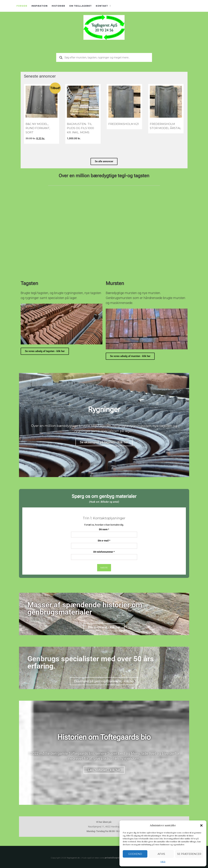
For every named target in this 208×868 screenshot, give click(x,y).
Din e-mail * (104, 544)
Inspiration (39, 6)
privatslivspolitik (114, 858)
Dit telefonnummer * (104, 555)
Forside (22, 6)
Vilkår (163, 862)
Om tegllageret (80, 6)
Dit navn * (104, 533)
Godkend (135, 854)
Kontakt (102, 6)
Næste (104, 568)
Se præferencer (189, 854)
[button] (201, 825)
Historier (58, 6)
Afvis (161, 854)
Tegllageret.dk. (73, 858)
